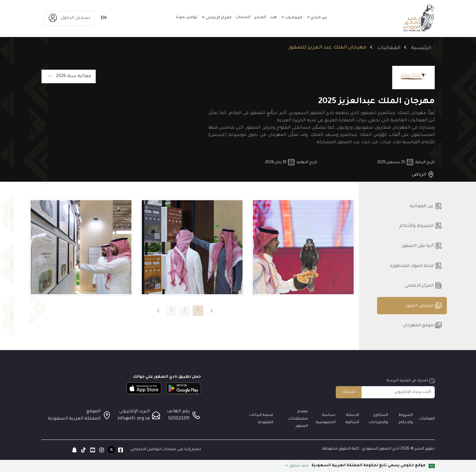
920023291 (179, 419)
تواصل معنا (187, 18)
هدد (274, 18)
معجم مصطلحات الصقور (298, 419)
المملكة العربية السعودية (74, 419)
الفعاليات (389, 48)
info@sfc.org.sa (134, 419)
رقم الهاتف (178, 412)
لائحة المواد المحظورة (416, 266)
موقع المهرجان (422, 325)
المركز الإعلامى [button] (218, 18)
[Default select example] (69, 76)
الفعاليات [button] (293, 18)
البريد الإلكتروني (134, 412)
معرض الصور (424, 305)
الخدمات (243, 18)
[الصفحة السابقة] (212, 311)
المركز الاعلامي (423, 285)
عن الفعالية (426, 206)
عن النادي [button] (318, 18)
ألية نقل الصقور (422, 246)
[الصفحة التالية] (158, 311)
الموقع (93, 412)
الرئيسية (421, 48)
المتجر (260, 18)
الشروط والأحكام (421, 226)
